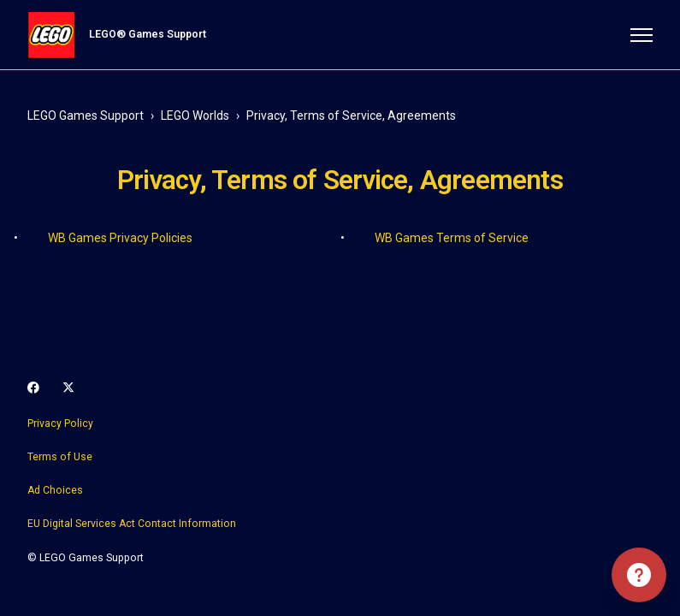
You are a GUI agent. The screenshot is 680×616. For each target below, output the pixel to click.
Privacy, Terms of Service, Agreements (351, 115)
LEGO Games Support (86, 115)
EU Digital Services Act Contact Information (132, 524)
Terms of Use (60, 457)
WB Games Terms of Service (452, 238)
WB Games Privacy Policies (120, 238)
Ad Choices (55, 490)
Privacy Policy (60, 423)
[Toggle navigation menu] (642, 35)
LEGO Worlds (195, 115)
